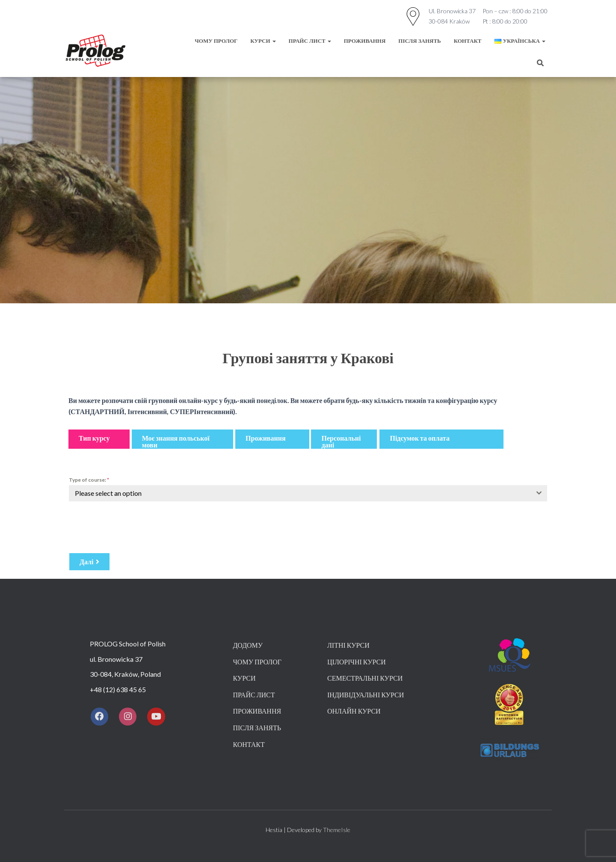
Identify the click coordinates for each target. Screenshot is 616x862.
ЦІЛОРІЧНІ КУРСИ (357, 662)
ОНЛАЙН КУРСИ (354, 711)
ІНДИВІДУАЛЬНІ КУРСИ (366, 695)
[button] (99, 439)
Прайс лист (310, 41)
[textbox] (300, 493)
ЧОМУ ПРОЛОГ (216, 41)
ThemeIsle (337, 830)
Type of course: (89, 480)
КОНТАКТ (468, 41)
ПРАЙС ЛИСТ (254, 695)
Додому (248, 645)
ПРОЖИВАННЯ (365, 41)
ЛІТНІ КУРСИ (348, 645)
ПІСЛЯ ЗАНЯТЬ (419, 41)
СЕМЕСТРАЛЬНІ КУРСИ (365, 678)
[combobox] (308, 493)
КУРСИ (263, 41)
